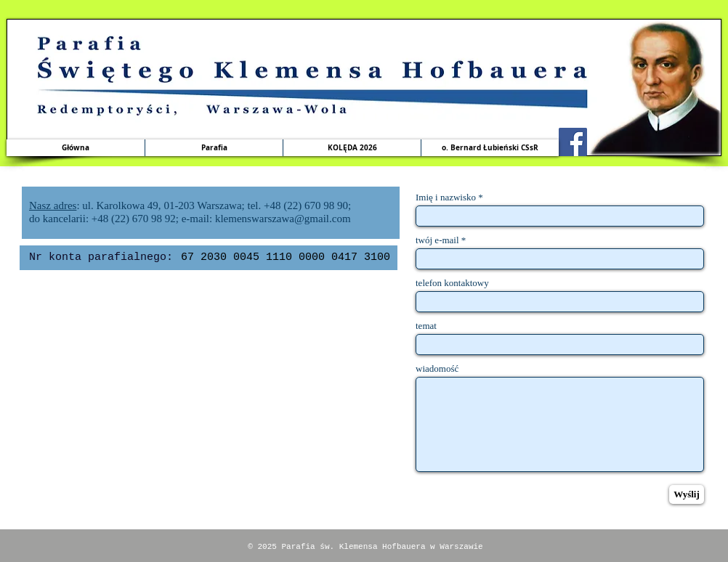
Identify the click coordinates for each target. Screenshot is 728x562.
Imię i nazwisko (446, 197)
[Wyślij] (687, 494)
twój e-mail (437, 240)
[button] (214, 148)
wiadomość (437, 368)
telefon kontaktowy (452, 283)
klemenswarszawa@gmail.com (283, 219)
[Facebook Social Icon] (573, 142)
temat (426, 326)
